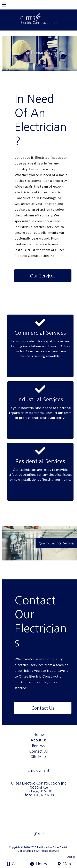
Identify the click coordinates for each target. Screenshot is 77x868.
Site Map (38, 757)
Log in (71, 857)
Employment (38, 770)
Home (39, 735)
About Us (39, 740)
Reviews (38, 746)
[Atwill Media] (42, 843)
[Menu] (4, 5)
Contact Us (39, 751)
